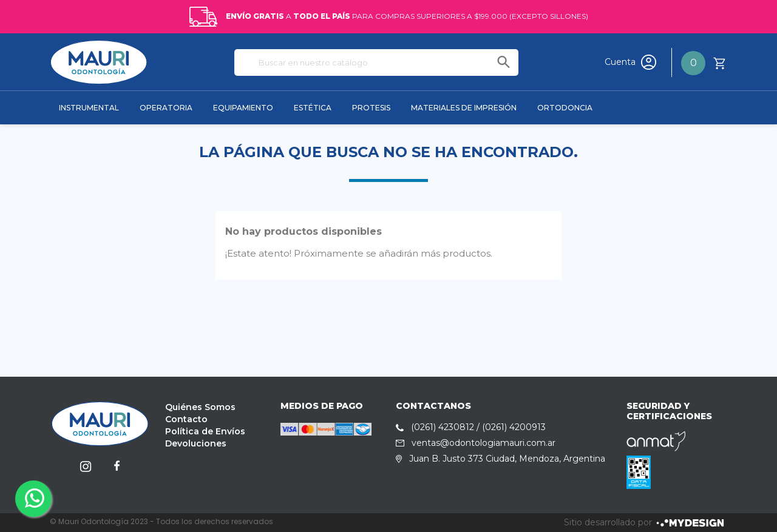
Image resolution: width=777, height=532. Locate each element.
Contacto (186, 419)
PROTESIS (371, 108)
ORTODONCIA (565, 108)
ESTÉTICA (313, 108)
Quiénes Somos (200, 407)
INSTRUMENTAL (89, 108)
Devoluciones (196, 443)
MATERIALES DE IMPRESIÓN (464, 108)
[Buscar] (376, 62)
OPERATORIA (166, 108)
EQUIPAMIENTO (243, 108)
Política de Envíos (205, 431)
